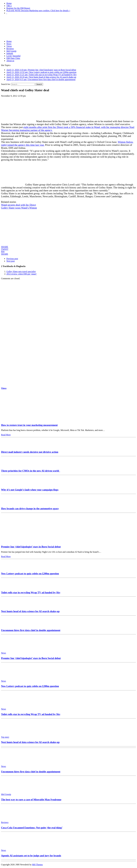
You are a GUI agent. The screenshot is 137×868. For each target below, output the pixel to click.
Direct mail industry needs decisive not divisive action (30, 452)
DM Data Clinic (13, 58)
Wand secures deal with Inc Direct (19, 205)
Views (9, 46)
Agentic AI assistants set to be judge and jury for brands (31, 856)
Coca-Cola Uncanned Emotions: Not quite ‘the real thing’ (32, 828)
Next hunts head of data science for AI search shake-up (30, 611)
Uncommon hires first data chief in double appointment (31, 630)
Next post (11, 261)
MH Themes (37, 865)
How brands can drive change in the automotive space (30, 509)
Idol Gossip (11, 51)
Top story (5, 737)
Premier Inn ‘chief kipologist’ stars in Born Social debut (31, 547)
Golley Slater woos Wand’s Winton (19, 208)
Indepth (10, 53)
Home (9, 3)
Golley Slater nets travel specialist (21, 271)
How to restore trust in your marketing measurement (29, 425)
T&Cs (9, 6)
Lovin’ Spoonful (13, 56)
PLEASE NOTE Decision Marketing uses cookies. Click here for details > (38, 11)
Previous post (12, 259)
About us (10, 61)
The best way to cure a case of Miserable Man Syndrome (31, 800)
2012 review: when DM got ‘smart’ (22, 274)
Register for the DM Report (18, 8)
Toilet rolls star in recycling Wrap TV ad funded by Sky (31, 592)
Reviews (10, 49)
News (9, 44)
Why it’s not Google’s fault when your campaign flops (30, 490)
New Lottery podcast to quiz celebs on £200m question (30, 574)
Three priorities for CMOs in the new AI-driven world (31, 471)
